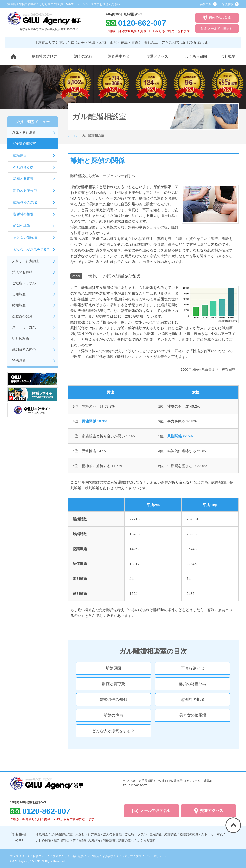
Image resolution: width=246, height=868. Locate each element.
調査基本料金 (119, 56)
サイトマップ (124, 856)
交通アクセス (157, 56)
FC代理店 (93, 856)
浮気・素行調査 (24, 132)
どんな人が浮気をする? (31, 249)
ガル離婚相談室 (24, 143)
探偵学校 (107, 856)
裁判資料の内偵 (24, 349)
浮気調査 (42, 834)
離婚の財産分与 (193, 684)
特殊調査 (19, 360)
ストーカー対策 (24, 327)
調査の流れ (83, 56)
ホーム (72, 135)
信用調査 (19, 294)
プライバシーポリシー (150, 856)
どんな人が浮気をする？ (113, 731)
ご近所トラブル (24, 283)
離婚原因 (113, 668)
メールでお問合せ (217, 29)
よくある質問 (196, 56)
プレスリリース (20, 856)
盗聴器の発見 (22, 316)
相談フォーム (41, 856)
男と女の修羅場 (193, 715)
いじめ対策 (21, 338)
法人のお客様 (22, 272)
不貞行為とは (193, 668)
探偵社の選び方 (45, 56)
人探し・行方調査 (26, 261)
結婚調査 (19, 305)
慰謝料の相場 (193, 699)
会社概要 (228, 56)
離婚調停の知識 (113, 699)
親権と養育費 (113, 684)
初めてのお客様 (217, 18)
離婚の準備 (113, 715)
